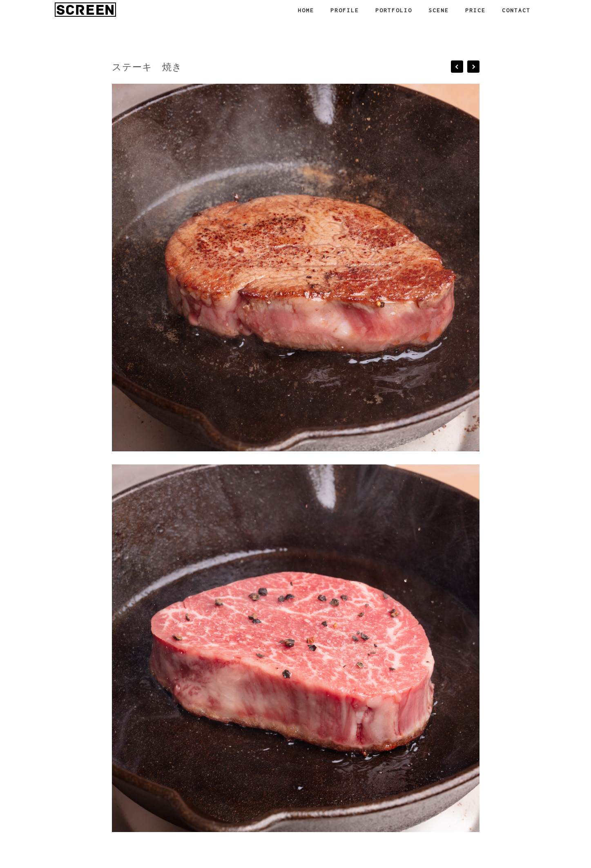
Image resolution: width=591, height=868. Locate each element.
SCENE (439, 10)
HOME (306, 10)
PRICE (475, 10)
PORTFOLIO (394, 10)
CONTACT (516, 10)
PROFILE (345, 10)
